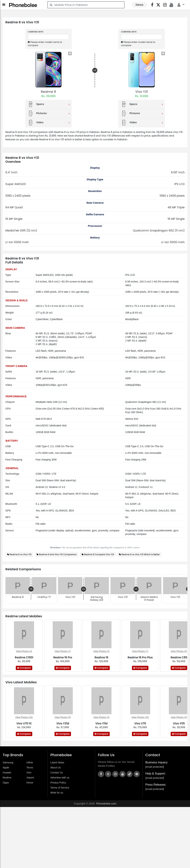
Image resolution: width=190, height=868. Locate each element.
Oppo (6, 783)
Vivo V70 (140, 723)
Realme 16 (102, 657)
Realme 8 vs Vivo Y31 (20, 554)
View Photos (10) (24, 717)
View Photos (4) (24, 651)
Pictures (49, 113)
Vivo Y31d (63, 723)
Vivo (29, 773)
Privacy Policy (58, 783)
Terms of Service (60, 788)
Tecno (30, 768)
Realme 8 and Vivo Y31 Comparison (58, 554)
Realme (7, 778)
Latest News (57, 762)
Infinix (30, 762)
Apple (6, 768)
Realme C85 (179, 657)
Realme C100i (24, 657)
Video (49, 123)
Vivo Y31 (142, 92)
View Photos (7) (63, 651)
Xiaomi (30, 778)
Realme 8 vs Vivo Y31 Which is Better (141, 554)
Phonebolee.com (106, 803)
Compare (24, 668)
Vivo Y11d (101, 723)
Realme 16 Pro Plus (140, 657)
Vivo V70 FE (24, 723)
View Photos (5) (179, 651)
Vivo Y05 (179, 723)
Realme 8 (48, 92)
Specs (49, 104)
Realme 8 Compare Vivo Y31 (99, 554)
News (139, 5)
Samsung (8, 762)
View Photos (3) (102, 651)
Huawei (7, 773)
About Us (56, 768)
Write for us (57, 793)
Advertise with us (60, 778)
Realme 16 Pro (63, 657)
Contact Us (57, 773)
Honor (30, 783)
